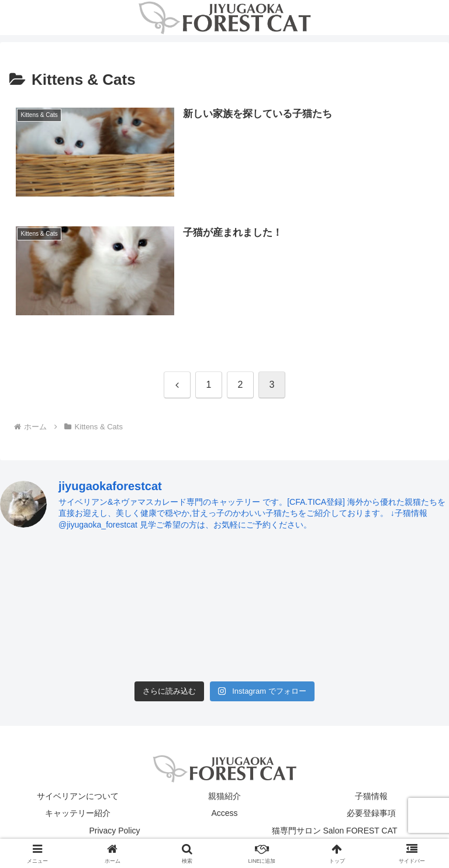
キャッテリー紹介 (78, 813)
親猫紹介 (224, 796)
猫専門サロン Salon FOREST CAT (335, 831)
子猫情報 (371, 796)
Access (224, 813)
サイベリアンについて (78, 796)
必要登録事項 (371, 813)
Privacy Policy (114, 831)
